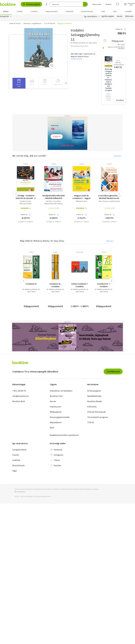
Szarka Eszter (25, 202)
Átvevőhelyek (18, 466)
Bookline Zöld (56, 397)
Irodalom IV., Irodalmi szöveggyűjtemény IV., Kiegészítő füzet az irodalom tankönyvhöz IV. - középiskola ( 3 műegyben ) (56, 286)
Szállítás (16, 461)
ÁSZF (52, 428)
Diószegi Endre (26, 204)
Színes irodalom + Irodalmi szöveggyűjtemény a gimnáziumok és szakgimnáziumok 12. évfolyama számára (80, 286)
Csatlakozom (113, 372)
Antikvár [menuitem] (70, 11)
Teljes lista (118, 157)
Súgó (15, 471)
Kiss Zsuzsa (104, 202)
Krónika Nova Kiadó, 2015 (79, 46)
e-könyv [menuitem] (34, 11)
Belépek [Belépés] (109, 4)
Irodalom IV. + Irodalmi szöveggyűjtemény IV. (104, 286)
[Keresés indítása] (85, 4)
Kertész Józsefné (53, 202)
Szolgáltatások (19, 450)
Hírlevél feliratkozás (97, 412)
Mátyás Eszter (82, 202)
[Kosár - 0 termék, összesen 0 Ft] (129, 4)
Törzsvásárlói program (98, 418)
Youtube (55, 466)
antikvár (80, 253)
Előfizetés (129, 17)
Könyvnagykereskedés (60, 418)
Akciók (120, 17)
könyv (26, 165)
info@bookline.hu (21, 397)
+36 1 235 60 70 (19, 391)
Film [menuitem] (115, 11)
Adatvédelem (56, 423)
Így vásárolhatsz (91, 17)
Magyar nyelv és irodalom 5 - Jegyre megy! (81, 197)
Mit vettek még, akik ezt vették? (29, 156)
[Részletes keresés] (47, 4)
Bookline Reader (95, 402)
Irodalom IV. (31, 284)
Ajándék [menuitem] (128, 11)
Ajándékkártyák (94, 397)
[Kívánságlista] (117, 4)
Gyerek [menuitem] (20, 11)
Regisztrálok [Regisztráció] (97, 4)
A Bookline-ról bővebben (61, 391)
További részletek (76, 59)
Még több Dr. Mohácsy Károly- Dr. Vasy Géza (42, 241)
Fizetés (16, 455)
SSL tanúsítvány (20, 492)
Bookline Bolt (19, 402)
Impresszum (56, 407)
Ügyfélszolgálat (108, 17)
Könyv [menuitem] (6, 11)
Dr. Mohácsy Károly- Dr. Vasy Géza (31, 291)
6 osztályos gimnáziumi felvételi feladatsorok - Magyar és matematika (109, 197)
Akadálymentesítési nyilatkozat (64, 436)
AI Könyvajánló (31, 4)
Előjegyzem (118, 41)
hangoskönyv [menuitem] (52, 11)
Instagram (57, 455)
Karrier (53, 402)
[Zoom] (52, 66)
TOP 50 (91, 423)
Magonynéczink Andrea (54, 204)
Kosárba (120, 101)
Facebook (56, 450)
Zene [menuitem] (103, 11)
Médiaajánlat (56, 412)
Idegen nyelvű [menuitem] (87, 11)
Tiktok (55, 461)
